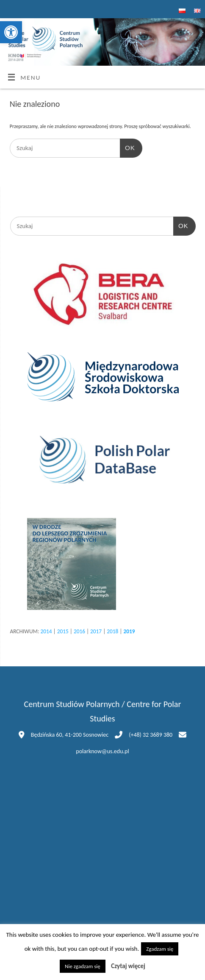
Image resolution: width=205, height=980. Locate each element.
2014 (46, 631)
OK (127, 148)
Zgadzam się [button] (160, 949)
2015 (63, 631)
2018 (112, 631)
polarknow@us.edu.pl (102, 751)
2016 (79, 631)
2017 (96, 631)
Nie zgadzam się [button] (83, 966)
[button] (11, 32)
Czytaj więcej (128, 966)
